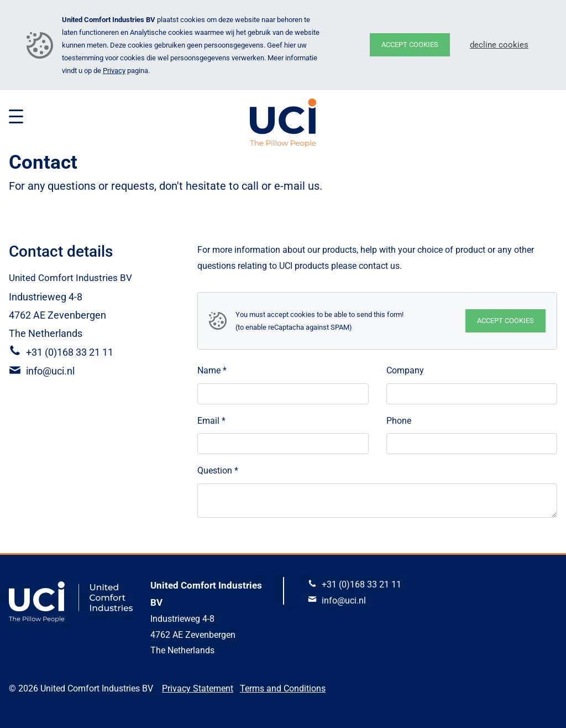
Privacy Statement (198, 688)
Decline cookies (499, 45)
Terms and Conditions (283, 688)
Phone (399, 421)
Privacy (114, 71)
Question (218, 470)
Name (212, 370)
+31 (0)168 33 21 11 (70, 352)
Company (405, 370)
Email (211, 421)
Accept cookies (410, 45)
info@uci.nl (50, 371)
